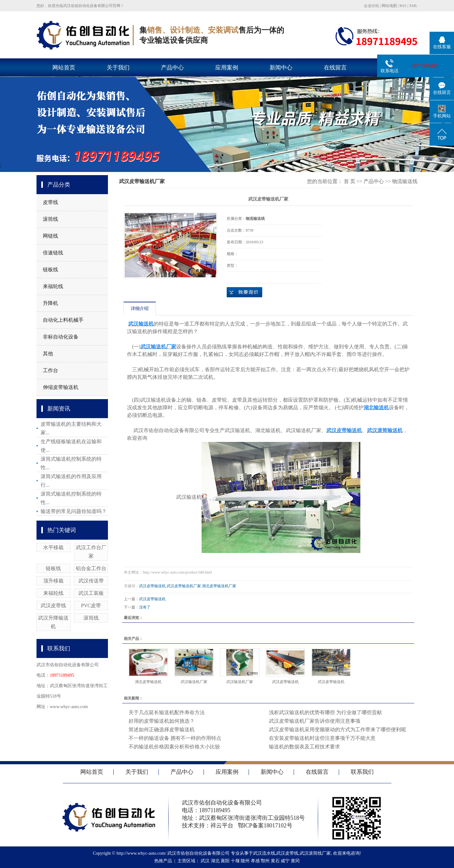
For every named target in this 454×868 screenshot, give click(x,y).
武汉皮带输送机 (152, 586)
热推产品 (163, 861)
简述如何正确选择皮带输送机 (162, 730)
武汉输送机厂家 (194, 682)
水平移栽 (53, 547)
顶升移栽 (53, 581)
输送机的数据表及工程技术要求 (304, 747)
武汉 (205, 861)
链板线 (50, 270)
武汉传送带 (91, 581)
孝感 (255, 861)
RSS (403, 6)
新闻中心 (281, 68)
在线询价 (244, 292)
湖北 (215, 861)
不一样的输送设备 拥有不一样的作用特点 (175, 738)
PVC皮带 (91, 605)
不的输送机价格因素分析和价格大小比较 (174, 747)
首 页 (350, 181)
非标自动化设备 (61, 337)
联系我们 (362, 772)
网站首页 (64, 68)
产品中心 (172, 68)
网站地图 (389, 6)
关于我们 (118, 68)
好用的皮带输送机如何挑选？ (162, 721)
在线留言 (335, 68)
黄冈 (295, 861)
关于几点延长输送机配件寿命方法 (167, 712)
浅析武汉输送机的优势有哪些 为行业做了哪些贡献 (325, 712)
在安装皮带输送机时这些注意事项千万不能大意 (322, 738)
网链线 (50, 236)
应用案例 (227, 68)
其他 (48, 354)
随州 (245, 861)
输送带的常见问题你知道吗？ (74, 511)
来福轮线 (53, 286)
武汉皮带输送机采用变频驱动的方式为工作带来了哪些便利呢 (337, 730)
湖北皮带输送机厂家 (219, 586)
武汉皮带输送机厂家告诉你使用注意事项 (315, 721)
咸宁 (285, 861)
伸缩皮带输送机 (61, 387)
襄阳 (225, 861)
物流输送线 (405, 181)
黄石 (275, 861)
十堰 (235, 861)
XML (413, 6)
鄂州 (265, 861)
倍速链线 (53, 253)
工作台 (50, 370)
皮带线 (50, 202)
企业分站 (371, 6)
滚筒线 (50, 219)
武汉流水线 (264, 853)
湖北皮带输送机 (148, 682)
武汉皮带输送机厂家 (184, 586)
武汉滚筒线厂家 (315, 853)
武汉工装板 (91, 593)
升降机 (50, 303)
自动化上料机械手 (63, 320)
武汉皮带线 (53, 605)
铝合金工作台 (91, 568)
